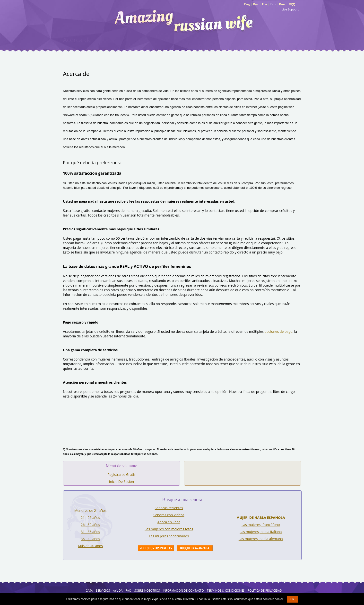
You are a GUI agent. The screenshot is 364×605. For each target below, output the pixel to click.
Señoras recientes (169, 508)
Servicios (103, 591)
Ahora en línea (169, 522)
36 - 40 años (91, 539)
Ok (292, 599)
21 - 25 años (91, 518)
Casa (89, 591)
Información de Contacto (183, 591)
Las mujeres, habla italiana (261, 532)
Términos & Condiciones (226, 591)
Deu (282, 4)
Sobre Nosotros (147, 591)
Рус (256, 4)
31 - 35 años (91, 532)
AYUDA (118, 591)
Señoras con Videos (169, 515)
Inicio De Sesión (122, 482)
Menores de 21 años (91, 510)
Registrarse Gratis (121, 474)
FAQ (128, 591)
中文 (292, 4)
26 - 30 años (91, 525)
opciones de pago (279, 331)
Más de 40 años (90, 546)
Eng (247, 4)
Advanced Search (195, 548)
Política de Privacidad (265, 591)
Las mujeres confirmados (169, 536)
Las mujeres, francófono (261, 525)
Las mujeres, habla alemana (261, 539)
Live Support (290, 9)
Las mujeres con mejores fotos (169, 529)
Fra (264, 4)
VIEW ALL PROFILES (156, 548)
